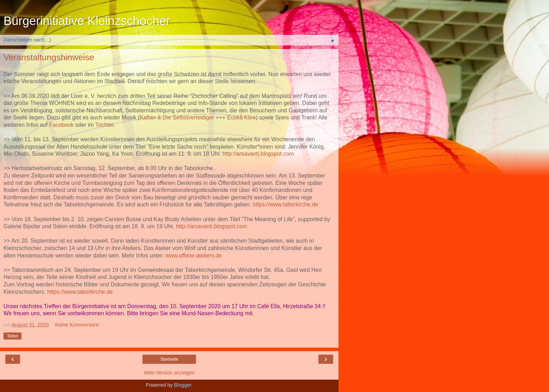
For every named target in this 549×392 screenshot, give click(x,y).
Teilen (13, 336)
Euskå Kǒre (241, 117)
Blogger (183, 385)
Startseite (169, 359)
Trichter (104, 125)
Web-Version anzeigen (169, 373)
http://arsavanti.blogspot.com (258, 154)
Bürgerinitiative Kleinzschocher (87, 21)
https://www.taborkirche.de (286, 204)
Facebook (61, 125)
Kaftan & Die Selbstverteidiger (177, 117)
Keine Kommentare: (77, 325)
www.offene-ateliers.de (194, 256)
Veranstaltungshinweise (49, 57)
